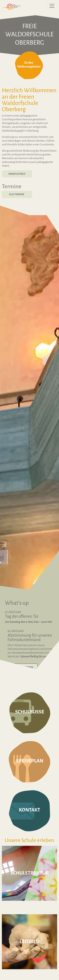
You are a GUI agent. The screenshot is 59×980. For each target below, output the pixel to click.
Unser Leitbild (17, 174)
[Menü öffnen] (52, 6)
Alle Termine (17, 194)
